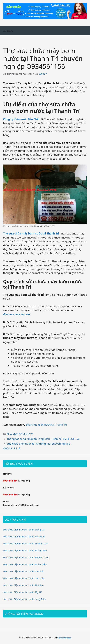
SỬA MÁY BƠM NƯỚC (20, 434)
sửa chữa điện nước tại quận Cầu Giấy (24, 578)
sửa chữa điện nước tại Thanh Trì (46, 425)
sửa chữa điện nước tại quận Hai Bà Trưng (26, 557)
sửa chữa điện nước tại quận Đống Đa (24, 530)
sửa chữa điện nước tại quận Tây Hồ (23, 592)
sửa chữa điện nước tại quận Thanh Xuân (26, 543)
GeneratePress (64, 638)
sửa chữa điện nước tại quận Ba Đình (23, 571)
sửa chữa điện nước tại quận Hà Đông (24, 536)
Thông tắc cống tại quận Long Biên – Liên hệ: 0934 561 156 (43, 439)
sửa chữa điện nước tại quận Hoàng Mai (25, 550)
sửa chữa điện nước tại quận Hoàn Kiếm (25, 564)
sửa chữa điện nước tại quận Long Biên (24, 599)
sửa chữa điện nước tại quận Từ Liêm (23, 585)
